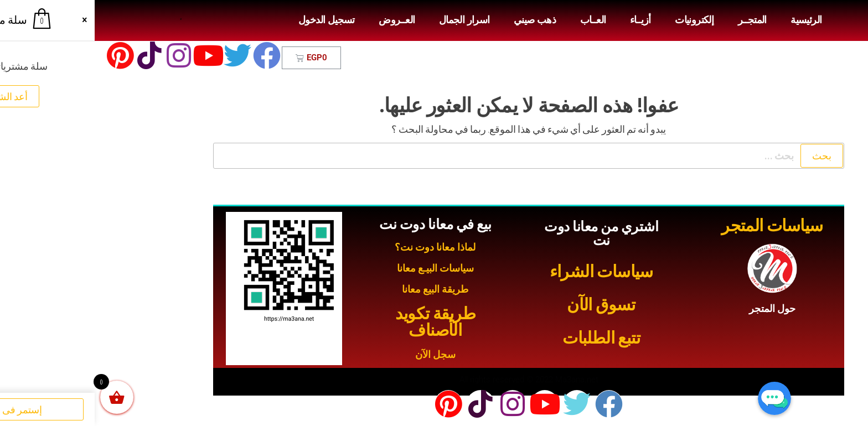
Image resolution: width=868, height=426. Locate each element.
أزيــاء (546, 20)
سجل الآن (341, 354)
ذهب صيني (440, 20)
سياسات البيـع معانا (341, 268)
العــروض (302, 20)
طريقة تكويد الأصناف (341, 322)
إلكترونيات (600, 20)
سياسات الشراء (507, 271)
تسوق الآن (507, 305)
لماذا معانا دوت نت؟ (340, 247)
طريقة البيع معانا (340, 289)
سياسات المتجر (677, 225)
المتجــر (658, 20)
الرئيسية (711, 20)
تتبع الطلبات (507, 338)
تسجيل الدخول (232, 20)
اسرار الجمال (370, 20)
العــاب (498, 20)
